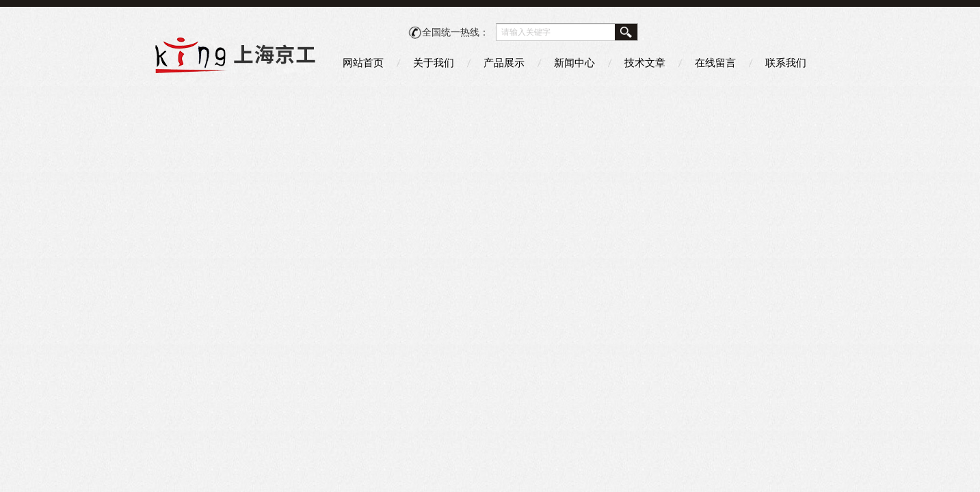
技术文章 (645, 63)
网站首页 (363, 63)
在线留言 (715, 63)
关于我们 (434, 63)
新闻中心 (574, 63)
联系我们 (786, 63)
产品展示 (504, 63)
